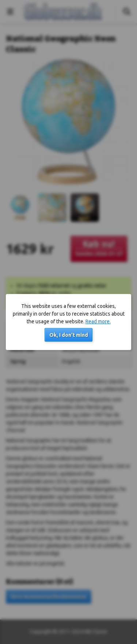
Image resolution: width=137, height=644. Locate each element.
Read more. (98, 321)
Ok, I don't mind (69, 335)
